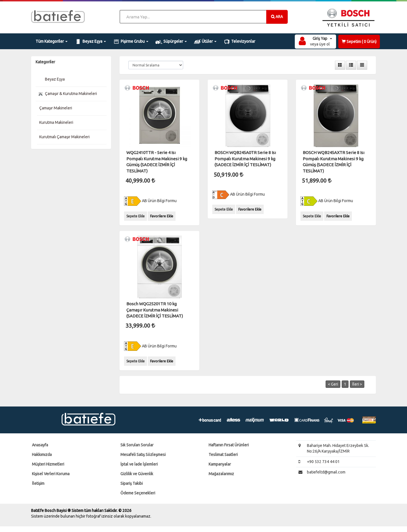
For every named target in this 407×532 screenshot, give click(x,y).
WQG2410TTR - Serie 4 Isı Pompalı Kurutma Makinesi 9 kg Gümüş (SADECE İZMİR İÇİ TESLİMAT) (157, 162)
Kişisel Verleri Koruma (51, 474)
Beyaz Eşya (90, 42)
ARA (277, 16)
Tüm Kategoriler (52, 41)
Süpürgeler (171, 42)
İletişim (38, 483)
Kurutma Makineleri (56, 122)
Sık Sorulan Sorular (137, 445)
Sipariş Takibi (132, 483)
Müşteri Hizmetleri (48, 464)
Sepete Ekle (136, 216)
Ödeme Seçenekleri (138, 493)
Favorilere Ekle (162, 216)
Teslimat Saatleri (223, 455)
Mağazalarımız (221, 474)
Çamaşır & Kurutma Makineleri (67, 94)
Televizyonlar (240, 42)
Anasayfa (40, 445)
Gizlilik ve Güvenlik (137, 474)
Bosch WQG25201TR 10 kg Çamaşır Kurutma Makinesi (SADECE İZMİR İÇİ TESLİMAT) (155, 310)
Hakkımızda (42, 455)
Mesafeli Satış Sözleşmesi (143, 455)
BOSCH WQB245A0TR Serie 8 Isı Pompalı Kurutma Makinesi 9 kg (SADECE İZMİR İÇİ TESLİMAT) (245, 159)
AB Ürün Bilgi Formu (150, 201)
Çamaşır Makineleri (55, 108)
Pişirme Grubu (131, 42)
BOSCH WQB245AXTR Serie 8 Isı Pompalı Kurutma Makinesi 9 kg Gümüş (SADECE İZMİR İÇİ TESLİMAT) (334, 162)
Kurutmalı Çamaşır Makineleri (64, 137)
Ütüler (205, 42)
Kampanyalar (220, 464)
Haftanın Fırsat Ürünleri (229, 445)
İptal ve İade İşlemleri (139, 464)
